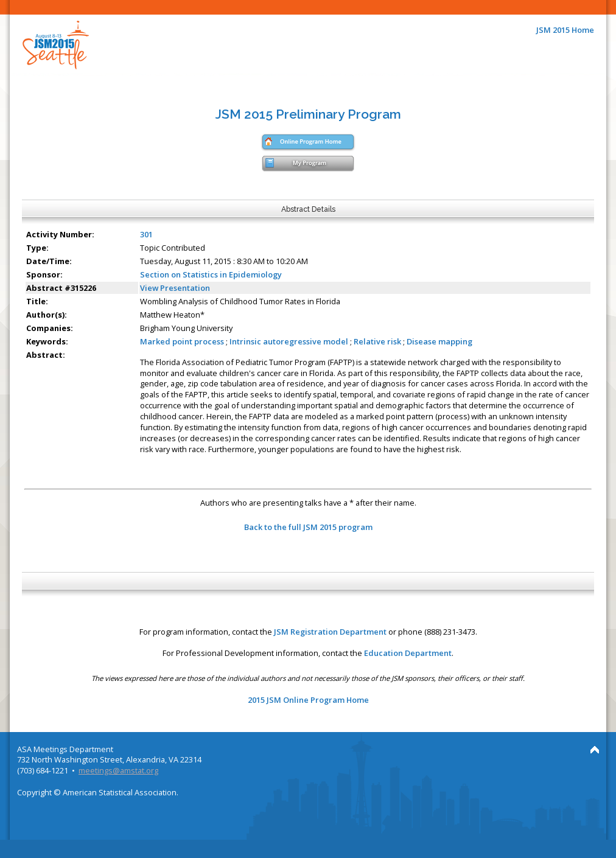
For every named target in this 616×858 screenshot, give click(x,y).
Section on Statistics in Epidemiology (211, 274)
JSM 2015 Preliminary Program (308, 114)
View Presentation (175, 288)
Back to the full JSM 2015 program (308, 527)
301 (146, 234)
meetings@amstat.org (118, 770)
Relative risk (377, 341)
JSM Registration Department (330, 632)
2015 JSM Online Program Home (308, 700)
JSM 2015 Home (565, 30)
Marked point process (182, 341)
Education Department (408, 653)
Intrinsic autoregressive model (289, 341)
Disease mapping (439, 341)
